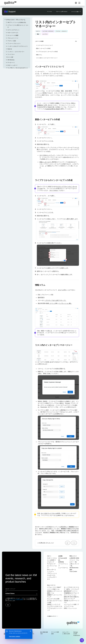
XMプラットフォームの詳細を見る (17, 22)
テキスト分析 (10, 57)
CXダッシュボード (12, 65)
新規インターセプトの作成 (43, 48)
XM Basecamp (74, 568)
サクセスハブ (51, 564)
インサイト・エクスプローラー (16, 52)
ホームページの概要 (13, 35)
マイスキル (49, 11)
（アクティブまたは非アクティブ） (55, 300)
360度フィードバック (54, 604)
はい (68, 543)
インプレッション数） (65, 303)
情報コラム (39, 55)
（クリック (52, 303)
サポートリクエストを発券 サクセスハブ (52, 560)
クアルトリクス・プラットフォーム (16, 20)
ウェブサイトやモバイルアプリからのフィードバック (55, 608)
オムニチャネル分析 (53, 599)
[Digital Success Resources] (76, 3)
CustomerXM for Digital (52, 109)
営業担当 (40, 105)
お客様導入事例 (74, 558)
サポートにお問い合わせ (62, 11)
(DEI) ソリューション (70, 608)
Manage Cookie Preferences (77, 634)
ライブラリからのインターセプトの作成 (47, 52)
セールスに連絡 (75, 12)
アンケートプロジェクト (14, 44)
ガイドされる (54, 190)
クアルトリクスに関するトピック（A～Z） (18, 26)
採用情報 (61, 562)
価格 (71, 570)
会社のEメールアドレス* (10, 589)
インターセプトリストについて (44, 45)
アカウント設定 (12, 41)
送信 (8, 605)
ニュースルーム (63, 568)
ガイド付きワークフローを (49, 513)
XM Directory (11, 60)
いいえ (74, 543)
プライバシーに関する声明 (16, 599)
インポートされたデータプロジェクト (18, 46)
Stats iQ (10, 49)
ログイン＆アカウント (13, 30)
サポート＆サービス (13, 33)
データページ (11, 63)
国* (6, 591)
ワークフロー (11, 54)
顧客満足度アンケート (71, 591)
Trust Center (73, 571)
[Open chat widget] (82, 640)
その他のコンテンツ (52, 616)
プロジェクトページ (13, 38)
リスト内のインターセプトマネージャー (47, 58)
